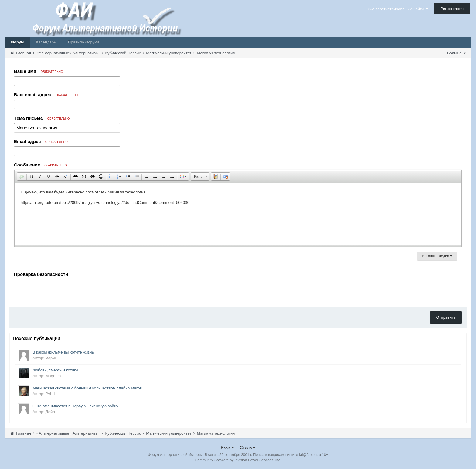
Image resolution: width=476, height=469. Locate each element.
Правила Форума (84, 42)
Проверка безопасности (41, 274)
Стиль (248, 447)
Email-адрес (41, 141)
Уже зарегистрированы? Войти (398, 9)
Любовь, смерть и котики (55, 370)
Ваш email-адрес (46, 95)
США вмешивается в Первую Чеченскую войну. (76, 406)
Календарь (46, 42)
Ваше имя (39, 71)
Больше (456, 53)
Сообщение (41, 165)
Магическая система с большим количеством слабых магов (87, 388)
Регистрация (452, 9)
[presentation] (60, 290)
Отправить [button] (446, 317)
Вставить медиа (437, 256)
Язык (228, 447)
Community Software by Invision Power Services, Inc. (238, 460)
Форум (17, 42)
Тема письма (42, 118)
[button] (22, 176)
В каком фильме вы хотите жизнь (63, 352)
